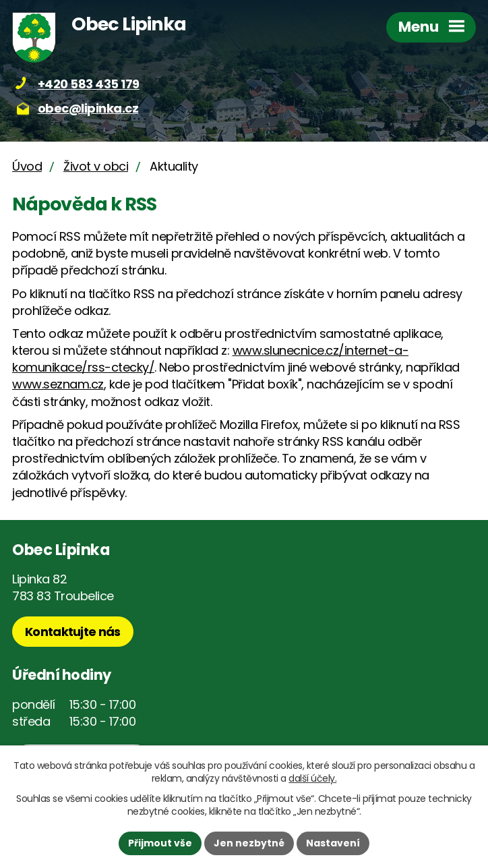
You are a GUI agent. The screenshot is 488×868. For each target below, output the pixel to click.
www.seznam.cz (58, 384)
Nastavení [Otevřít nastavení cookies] (333, 843)
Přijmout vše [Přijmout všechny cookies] (160, 843)
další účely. (312, 778)
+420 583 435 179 (89, 84)
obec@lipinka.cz (88, 108)
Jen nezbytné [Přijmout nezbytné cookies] (249, 843)
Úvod (27, 166)
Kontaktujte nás (73, 632)
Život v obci (96, 166)
